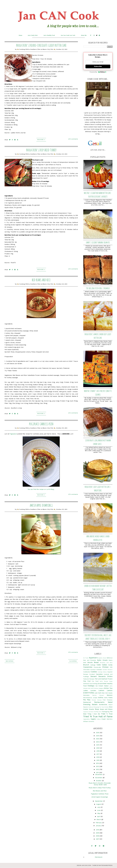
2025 (98, 733)
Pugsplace (13, 434)
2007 (98, 839)
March (99, 820)
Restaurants (99, 702)
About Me (84, 35)
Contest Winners (107, 670)
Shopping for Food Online (101, 707)
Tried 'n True (107, 714)
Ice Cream (99, 686)
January (99, 826)
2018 (98, 751)
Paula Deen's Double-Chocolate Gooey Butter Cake (41, 45)
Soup (97, 709)
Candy (110, 665)
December (99, 774)
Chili (111, 667)
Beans (111, 660)
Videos (99, 719)
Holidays (91, 686)
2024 (98, 736)
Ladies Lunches (90, 691)
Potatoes (110, 700)
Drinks (110, 676)
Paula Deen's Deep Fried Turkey (41, 150)
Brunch (86, 665)
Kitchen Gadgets (99, 688)
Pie (84, 700)
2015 (98, 760)
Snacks (92, 709)
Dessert (94, 676)
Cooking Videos (102, 672)
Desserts (102, 676)
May (99, 813)
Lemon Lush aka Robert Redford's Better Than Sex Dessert (98, 588)
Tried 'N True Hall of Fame (98, 716)
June (99, 810)
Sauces (86, 707)
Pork (104, 700)
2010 (98, 830)
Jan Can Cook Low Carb (68, 35)
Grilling (95, 684)
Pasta (110, 698)
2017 (98, 754)
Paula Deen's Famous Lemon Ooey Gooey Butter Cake (98, 336)
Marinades (86, 695)
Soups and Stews (106, 709)
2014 (98, 763)
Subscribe (98, 66)
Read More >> (41, 140)
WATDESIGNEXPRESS (106, 865)
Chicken (105, 667)
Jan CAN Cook (86, 865)
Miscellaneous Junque (90, 698)
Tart (100, 712)
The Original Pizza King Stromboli (98, 288)
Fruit (89, 681)
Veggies (93, 719)
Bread (96, 662)
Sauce (111, 705)
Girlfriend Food (88, 684)
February (99, 823)
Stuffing (96, 712)
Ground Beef (102, 684)
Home (20, 35)
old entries (73, 661)
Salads (95, 704)
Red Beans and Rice (41, 280)
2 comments (73, 413)
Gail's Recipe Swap (106, 681)
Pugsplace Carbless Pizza (41, 424)
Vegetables (87, 719)
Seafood (91, 707)
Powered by (98, 72)
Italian (106, 686)
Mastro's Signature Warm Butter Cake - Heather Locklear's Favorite (98, 195)
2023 (98, 739)
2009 (98, 833)
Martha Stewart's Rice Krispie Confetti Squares (98, 393)
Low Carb (98, 693)
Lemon (101, 690)
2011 (98, 773)
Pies (89, 700)
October (99, 781)
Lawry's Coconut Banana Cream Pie (98, 242)
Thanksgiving (105, 712)
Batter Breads (102, 660)
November (99, 778)
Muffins (101, 698)
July (99, 807)
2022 (98, 742)
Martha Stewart (98, 695)
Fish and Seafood (101, 679)
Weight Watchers (107, 719)
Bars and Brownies (90, 660)
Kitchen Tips (108, 688)
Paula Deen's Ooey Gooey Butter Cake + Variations (98, 489)
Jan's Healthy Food (49, 35)
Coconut (93, 670)
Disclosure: (99, 857)
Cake (99, 665)
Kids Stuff (91, 688)
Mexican (110, 695)
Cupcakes (99, 674)
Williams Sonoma (89, 721)
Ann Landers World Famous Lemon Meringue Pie (98, 538)
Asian (105, 658)
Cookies (94, 672)
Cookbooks (87, 672)
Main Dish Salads (107, 693)
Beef (85, 662)
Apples (100, 658)
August (99, 804)
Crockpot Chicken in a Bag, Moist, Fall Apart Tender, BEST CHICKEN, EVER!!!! (98, 637)
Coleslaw (99, 670)
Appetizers (93, 658)
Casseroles (88, 667)
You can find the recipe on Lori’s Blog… (41, 489)
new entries (10, 661)
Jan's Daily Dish (33, 35)
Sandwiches (103, 705)
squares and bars (88, 712)
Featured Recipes (89, 679)
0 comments (73, 139)
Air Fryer (86, 658)
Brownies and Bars (106, 663)
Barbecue (110, 658)
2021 (98, 745)
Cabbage (93, 665)
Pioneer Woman (97, 700)
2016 (98, 757)
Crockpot (92, 674)
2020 (98, 748)
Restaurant (87, 702)
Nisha (106, 698)
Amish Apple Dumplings (41, 505)
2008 (98, 836)
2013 (98, 766)
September (99, 801)
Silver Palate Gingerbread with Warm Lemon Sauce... (98, 442)
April (99, 816)
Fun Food (95, 681)
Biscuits (90, 662)
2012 (98, 769)
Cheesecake (97, 667)
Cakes (104, 665)
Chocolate (86, 670)
